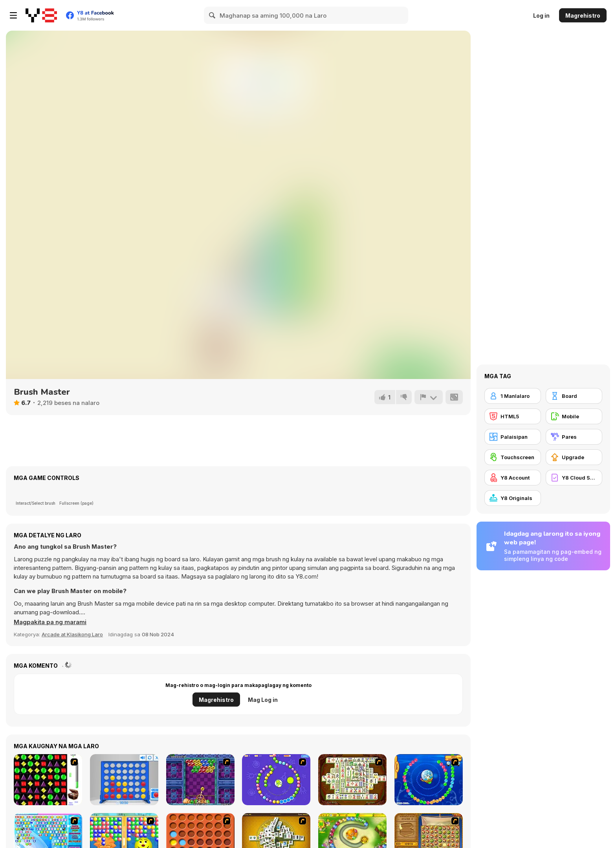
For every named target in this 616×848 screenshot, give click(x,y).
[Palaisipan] (513, 437)
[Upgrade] (574, 457)
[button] (50, 622)
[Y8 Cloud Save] (574, 478)
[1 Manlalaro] (513, 396)
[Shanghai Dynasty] (352, 780)
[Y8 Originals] (513, 498)
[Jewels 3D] (48, 780)
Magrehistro (583, 16)
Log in (541, 16)
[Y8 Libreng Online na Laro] (41, 15)
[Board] (574, 396)
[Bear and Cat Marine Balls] (429, 780)
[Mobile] (574, 416)
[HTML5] (513, 416)
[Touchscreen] (513, 457)
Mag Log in (263, 700)
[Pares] (574, 437)
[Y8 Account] (513, 478)
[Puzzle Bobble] (200, 780)
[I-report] (429, 397)
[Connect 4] (124, 780)
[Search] (213, 15)
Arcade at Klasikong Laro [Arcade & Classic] (72, 634)
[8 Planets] (276, 780)
